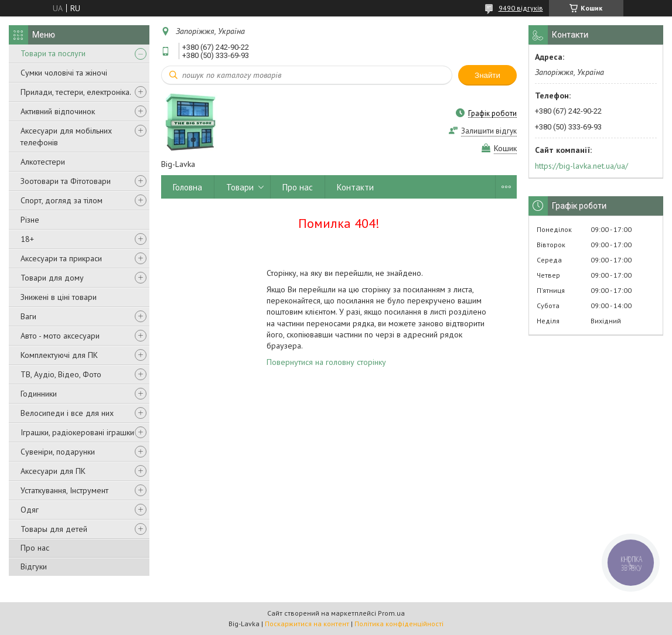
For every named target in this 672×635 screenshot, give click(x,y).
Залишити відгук (489, 131)
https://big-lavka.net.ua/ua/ (581, 166)
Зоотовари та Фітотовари (66, 181)
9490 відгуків (521, 8)
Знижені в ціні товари (59, 297)
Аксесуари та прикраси (61, 258)
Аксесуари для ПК (53, 471)
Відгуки (34, 566)
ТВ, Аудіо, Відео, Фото (61, 374)
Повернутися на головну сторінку (326, 362)
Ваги (28, 316)
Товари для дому (52, 278)
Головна (187, 187)
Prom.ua (391, 613)
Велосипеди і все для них (67, 413)
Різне (30, 220)
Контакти (355, 187)
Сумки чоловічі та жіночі (64, 73)
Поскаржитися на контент (307, 624)
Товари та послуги (53, 53)
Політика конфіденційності (399, 624)
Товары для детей (54, 529)
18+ (27, 239)
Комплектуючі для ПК (59, 355)
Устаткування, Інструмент (64, 490)
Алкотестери (43, 162)
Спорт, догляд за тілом (62, 200)
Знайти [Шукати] (487, 75)
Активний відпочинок (58, 111)
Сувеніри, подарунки (58, 452)
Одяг (30, 510)
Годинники (39, 394)
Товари (240, 187)
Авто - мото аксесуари (60, 336)
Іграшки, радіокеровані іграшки (77, 432)
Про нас (35, 548)
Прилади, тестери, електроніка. (76, 92)
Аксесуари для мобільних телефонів (66, 136)
